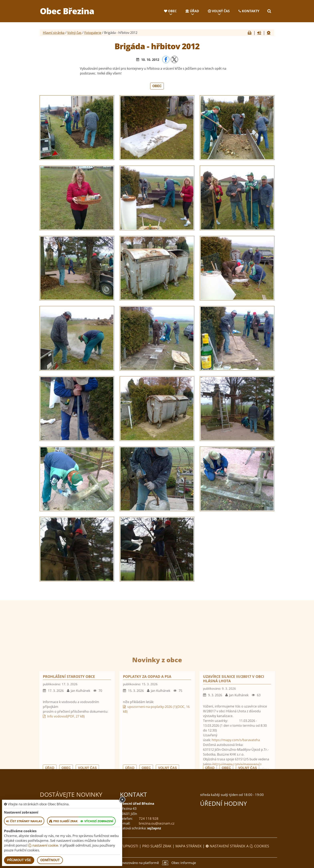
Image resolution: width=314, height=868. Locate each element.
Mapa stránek (189, 846)
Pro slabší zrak (157, 846)
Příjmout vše (19, 860)
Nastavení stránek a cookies (237, 846)
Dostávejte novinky (71, 794)
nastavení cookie (43, 845)
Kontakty (249, 11)
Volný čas (219, 11)
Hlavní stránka (54, 33)
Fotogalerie (93, 33)
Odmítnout (50, 860)
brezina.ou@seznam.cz (157, 823)
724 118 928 (149, 818)
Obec (170, 11)
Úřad (192, 11)
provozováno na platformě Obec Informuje (157, 863)
